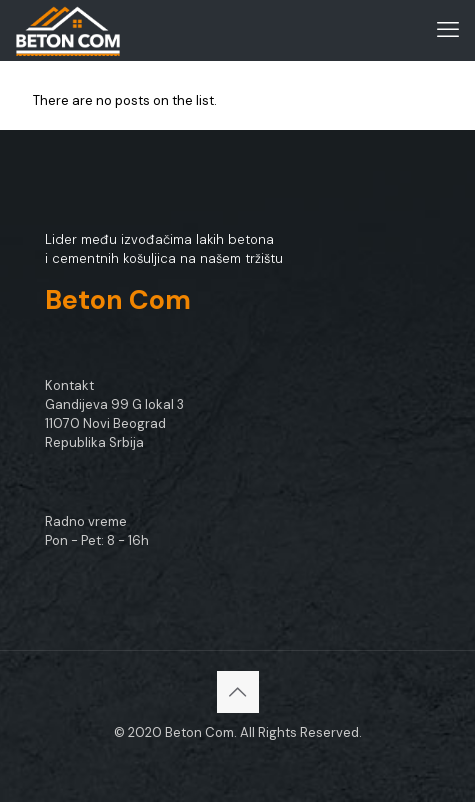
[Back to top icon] (238, 692)
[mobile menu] (448, 30)
